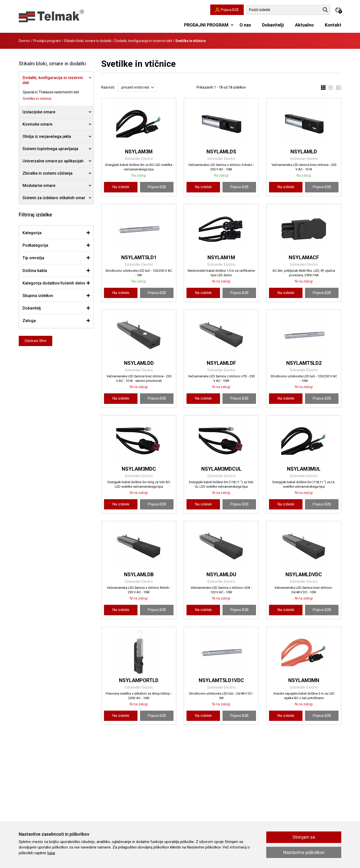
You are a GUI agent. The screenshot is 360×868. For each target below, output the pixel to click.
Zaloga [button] (29, 321)
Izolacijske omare (39, 112)
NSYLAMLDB (139, 574)
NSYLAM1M (221, 257)
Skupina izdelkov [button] (38, 296)
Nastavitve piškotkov (304, 852)
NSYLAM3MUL (304, 469)
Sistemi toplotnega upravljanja (50, 149)
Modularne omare (39, 186)
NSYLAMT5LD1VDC (221, 680)
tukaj (51, 853)
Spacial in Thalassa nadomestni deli (51, 92)
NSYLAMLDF (221, 363)
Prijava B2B (157, 187)
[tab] (56, 233)
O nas (245, 25)
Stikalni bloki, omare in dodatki (88, 41)
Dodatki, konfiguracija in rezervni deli (143, 41)
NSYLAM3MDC (139, 469)
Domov (24, 41)
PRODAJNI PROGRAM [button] (206, 25)
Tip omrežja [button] (33, 258)
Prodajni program (47, 41)
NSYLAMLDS (221, 152)
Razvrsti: (108, 87)
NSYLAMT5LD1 (139, 257)
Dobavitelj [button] (32, 308)
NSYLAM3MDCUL (221, 469)
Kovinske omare (37, 124)
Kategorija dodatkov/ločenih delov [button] (54, 283)
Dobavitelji (273, 25)
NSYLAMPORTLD (139, 680)
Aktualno (304, 25)
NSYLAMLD (304, 152)
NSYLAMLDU (221, 574)
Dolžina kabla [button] (35, 271)
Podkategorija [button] (35, 245)
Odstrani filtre (35, 341)
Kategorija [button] (32, 233)
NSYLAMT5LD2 (304, 363)
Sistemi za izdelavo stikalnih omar (54, 198)
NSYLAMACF (304, 257)
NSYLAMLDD (139, 363)
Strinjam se (304, 837)
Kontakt (333, 25)
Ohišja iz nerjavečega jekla (47, 136)
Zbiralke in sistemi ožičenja (47, 173)
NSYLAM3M (139, 152)
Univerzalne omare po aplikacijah (53, 161)
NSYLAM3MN (304, 680)
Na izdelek (121, 187)
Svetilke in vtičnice (37, 99)
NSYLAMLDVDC (304, 574)
